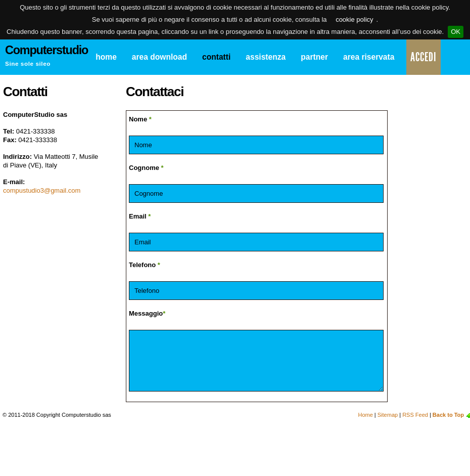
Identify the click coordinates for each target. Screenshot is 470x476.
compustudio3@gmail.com (42, 190)
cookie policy (354, 19)
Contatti (216, 57)
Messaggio (147, 313)
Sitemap (388, 415)
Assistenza (266, 57)
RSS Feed (415, 415)
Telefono (145, 265)
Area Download (159, 57)
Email (140, 216)
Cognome (146, 168)
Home (106, 57)
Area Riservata (369, 57)
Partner (314, 57)
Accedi (424, 57)
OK (456, 32)
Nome (140, 119)
